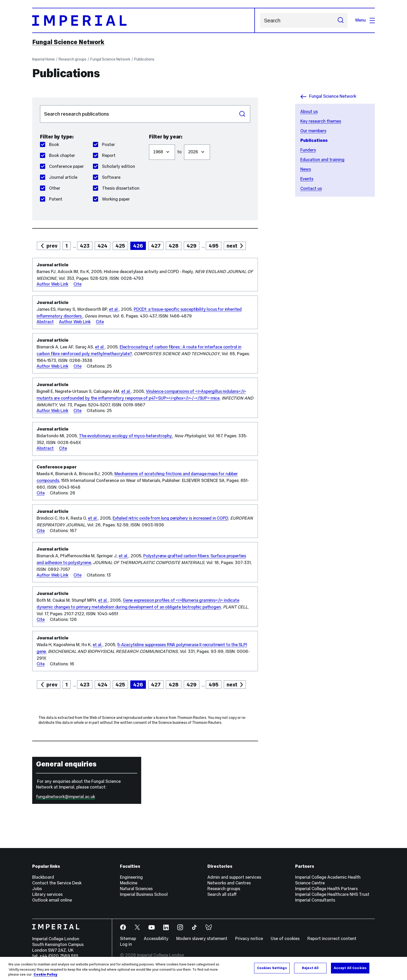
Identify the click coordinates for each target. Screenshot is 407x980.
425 (120, 246)
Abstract (45, 322)
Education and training (322, 160)
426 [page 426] (138, 246)
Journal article (59, 177)
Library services (47, 894)
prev (52, 246)
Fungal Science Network (68, 42)
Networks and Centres (229, 883)
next (232, 246)
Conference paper (62, 166)
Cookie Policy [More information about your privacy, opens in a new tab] (45, 975)
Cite (77, 284)
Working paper (111, 199)
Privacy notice (249, 939)
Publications (144, 59)
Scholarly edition (114, 166)
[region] (203, 968)
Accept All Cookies (350, 968)
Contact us (311, 188)
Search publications (40, 105)
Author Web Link (52, 284)
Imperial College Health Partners (326, 889)
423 (85, 246)
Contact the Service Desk (57, 883)
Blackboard (43, 877)
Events (307, 179)
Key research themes (321, 121)
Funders (308, 150)
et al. (114, 309)
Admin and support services (234, 877)
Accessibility (156, 939)
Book (49, 145)
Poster (104, 145)
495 (214, 246)
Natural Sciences (136, 889)
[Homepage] (144, 20)
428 (174, 246)
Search (260, 20)
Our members (313, 131)
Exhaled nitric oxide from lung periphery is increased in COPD (170, 518)
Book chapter (57, 155)
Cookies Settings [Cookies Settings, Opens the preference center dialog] (272, 968)
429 (192, 246)
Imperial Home (43, 59)
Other (50, 188)
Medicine (129, 883)
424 (103, 246)
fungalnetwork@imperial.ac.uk (66, 797)
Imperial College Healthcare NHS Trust (332, 894)
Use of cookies (285, 939)
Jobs (37, 889)
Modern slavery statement (202, 939)
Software (107, 177)
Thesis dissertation (116, 188)
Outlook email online (52, 900)
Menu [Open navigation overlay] (365, 20)
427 (156, 246)
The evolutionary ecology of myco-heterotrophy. (126, 436)
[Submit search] (341, 20)
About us (309, 112)
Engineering (131, 877)
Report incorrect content (332, 939)
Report (104, 155)
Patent (51, 199)
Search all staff (222, 894)
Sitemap (128, 939)
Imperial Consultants (315, 900)
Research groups (73, 59)
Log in (126, 944)
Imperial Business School (144, 894)
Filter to (184, 142)
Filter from (149, 142)
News (306, 169)
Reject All (310, 968)
